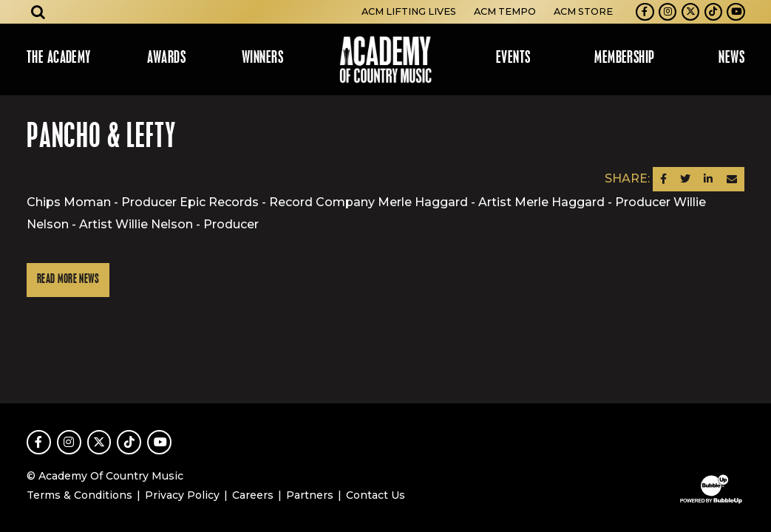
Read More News (68, 280)
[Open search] (38, 12)
